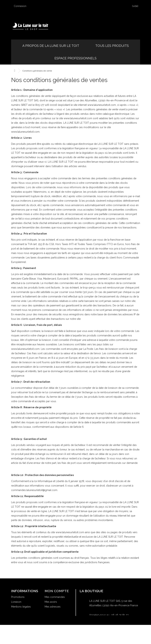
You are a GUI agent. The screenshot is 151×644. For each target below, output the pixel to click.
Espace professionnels (75, 58)
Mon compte (57, 591)
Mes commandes (55, 597)
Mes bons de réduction (58, 620)
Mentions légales (21, 607)
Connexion (22, 6)
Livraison (16, 602)
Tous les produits (112, 46)
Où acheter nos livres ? (24, 620)
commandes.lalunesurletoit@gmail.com (112, 630)
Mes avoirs (51, 602)
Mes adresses (53, 607)
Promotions (18, 597)
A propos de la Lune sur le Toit (51, 46)
